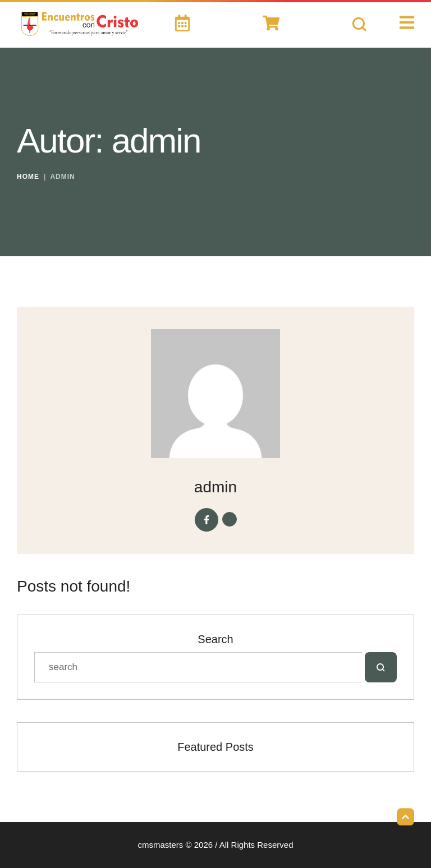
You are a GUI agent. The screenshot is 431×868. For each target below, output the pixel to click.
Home (28, 177)
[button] (405, 814)
